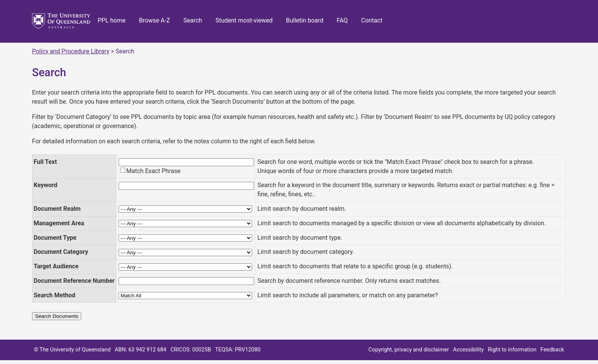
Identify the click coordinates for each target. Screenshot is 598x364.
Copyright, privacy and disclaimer (409, 350)
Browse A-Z (154, 20)
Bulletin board (305, 20)
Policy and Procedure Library (71, 51)
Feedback (552, 350)
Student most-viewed (244, 20)
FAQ (342, 20)
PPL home (112, 20)
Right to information (512, 350)
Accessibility (469, 350)
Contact (372, 20)
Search (193, 20)
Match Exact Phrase (153, 171)
